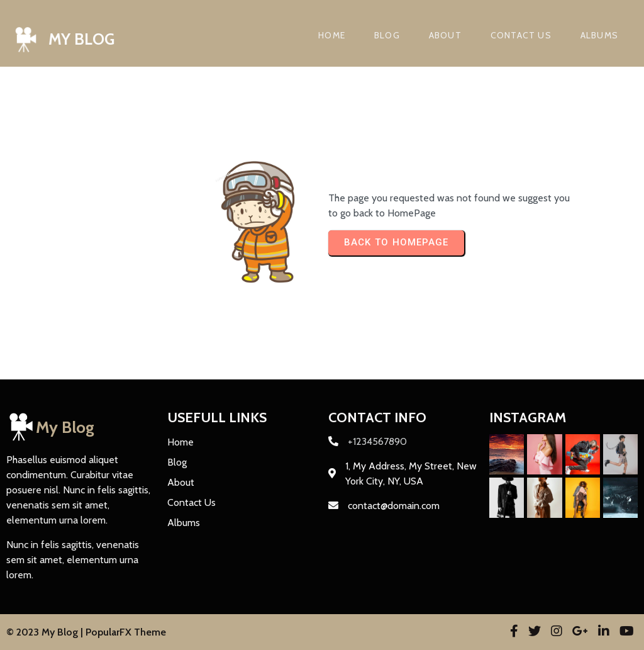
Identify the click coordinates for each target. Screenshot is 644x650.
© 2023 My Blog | (46, 632)
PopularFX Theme (126, 632)
